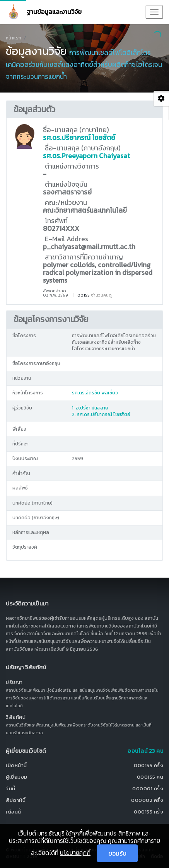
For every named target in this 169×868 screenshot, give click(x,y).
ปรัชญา (14, 682)
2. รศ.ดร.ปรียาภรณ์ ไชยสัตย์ (101, 414)
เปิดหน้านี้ (16, 765)
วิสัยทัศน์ (16, 717)
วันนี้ (11, 789)
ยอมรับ (117, 853)
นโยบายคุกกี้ (75, 853)
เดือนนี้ (14, 812)
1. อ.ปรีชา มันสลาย (90, 408)
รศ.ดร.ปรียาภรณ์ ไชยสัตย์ (79, 138)
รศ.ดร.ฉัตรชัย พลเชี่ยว (95, 393)
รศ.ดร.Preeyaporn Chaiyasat (86, 156)
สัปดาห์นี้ (16, 800)
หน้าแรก (14, 38)
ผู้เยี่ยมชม (17, 777)
